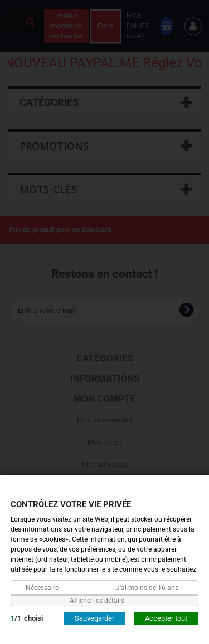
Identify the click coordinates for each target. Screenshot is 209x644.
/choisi (27, 618)
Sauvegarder (94, 618)
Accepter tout (166, 618)
